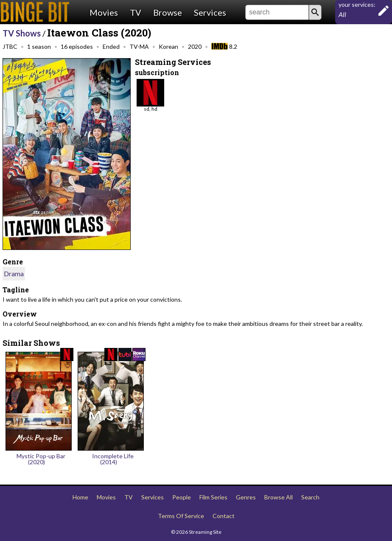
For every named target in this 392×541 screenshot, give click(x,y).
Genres (246, 497)
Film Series (213, 497)
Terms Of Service (181, 516)
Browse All (279, 497)
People (182, 497)
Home (80, 497)
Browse (168, 12)
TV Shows (22, 33)
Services (210, 12)
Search (310, 497)
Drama (14, 273)
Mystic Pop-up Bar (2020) (41, 459)
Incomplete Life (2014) (113, 459)
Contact (224, 516)
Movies (104, 12)
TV (136, 12)
